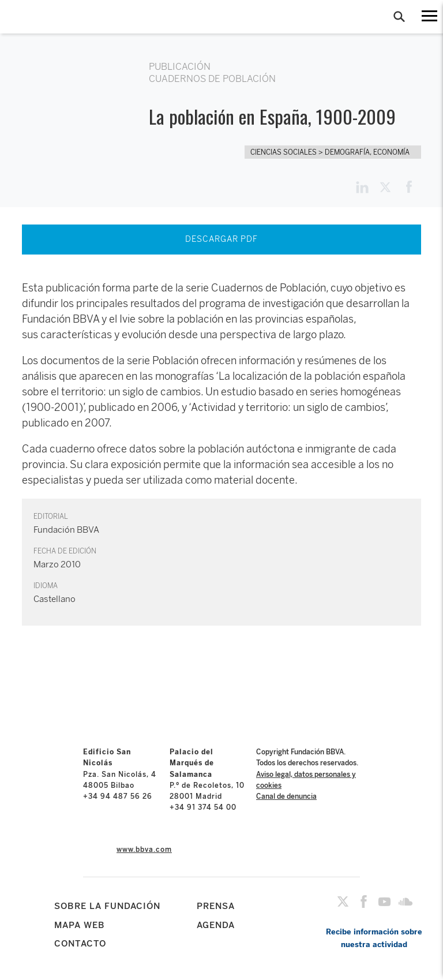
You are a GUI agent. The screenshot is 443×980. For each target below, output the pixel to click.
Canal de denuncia (286, 796)
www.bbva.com (144, 850)
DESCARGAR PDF (221, 239)
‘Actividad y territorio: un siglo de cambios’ (287, 407)
